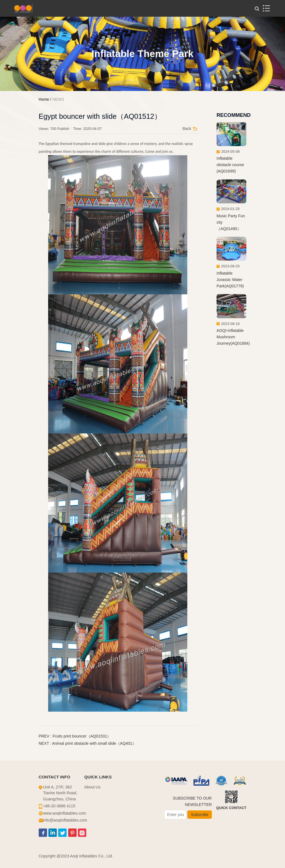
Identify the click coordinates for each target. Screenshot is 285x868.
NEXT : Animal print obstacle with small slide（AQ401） (87, 743)
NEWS (58, 99)
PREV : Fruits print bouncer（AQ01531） (75, 736)
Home (44, 99)
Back (190, 129)
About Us (92, 787)
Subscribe (200, 815)
